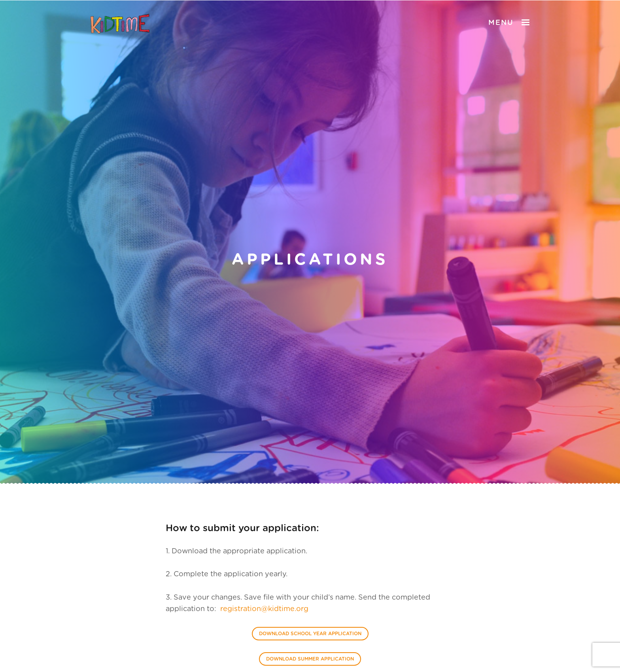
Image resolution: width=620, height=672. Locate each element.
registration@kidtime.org (264, 609)
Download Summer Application (310, 659)
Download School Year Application (310, 634)
